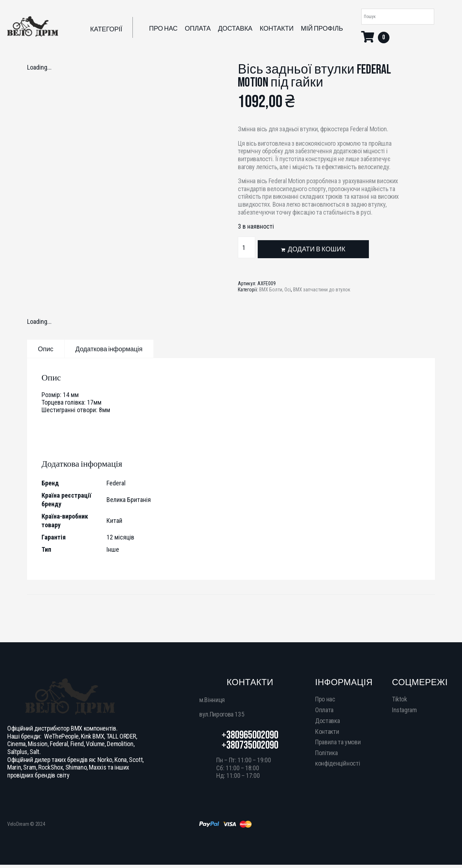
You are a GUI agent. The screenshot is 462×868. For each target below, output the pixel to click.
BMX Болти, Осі (275, 290)
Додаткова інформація (109, 349)
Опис (46, 349)
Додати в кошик (317, 249)
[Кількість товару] (247, 247)
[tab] (46, 349)
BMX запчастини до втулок (322, 290)
